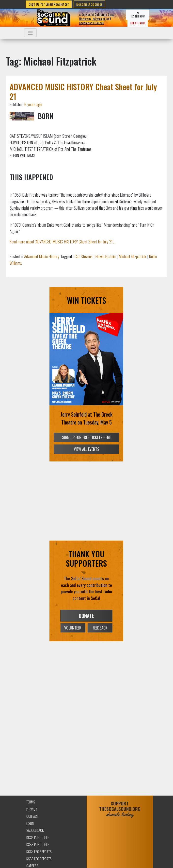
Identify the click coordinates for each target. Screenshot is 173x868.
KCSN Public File (38, 837)
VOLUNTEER (73, 628)
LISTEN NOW (138, 15)
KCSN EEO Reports (39, 852)
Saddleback (35, 830)
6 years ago (33, 104)
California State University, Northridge (97, 17)
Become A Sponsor (89, 4)
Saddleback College (92, 23)
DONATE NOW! (138, 23)
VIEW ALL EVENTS (86, 449)
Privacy (32, 809)
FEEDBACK (100, 628)
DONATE (86, 616)
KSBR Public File (38, 844)
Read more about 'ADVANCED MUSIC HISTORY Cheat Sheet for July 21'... (63, 241)
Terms (31, 802)
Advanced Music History (42, 256)
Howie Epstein (106, 256)
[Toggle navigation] (30, 33)
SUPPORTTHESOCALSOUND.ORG (120, 809)
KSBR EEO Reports (39, 859)
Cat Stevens (84, 256)
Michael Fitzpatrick (132, 256)
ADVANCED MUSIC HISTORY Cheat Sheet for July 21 (83, 91)
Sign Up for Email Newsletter (49, 4)
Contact (32, 816)
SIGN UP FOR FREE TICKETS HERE (86, 437)
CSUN (30, 823)
